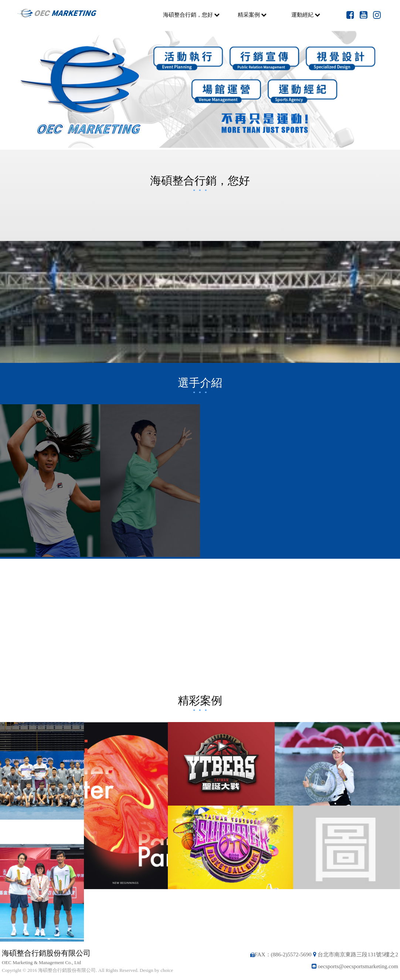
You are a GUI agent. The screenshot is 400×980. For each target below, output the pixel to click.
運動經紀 (306, 15)
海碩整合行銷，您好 (191, 15)
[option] (200, 90)
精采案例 (252, 15)
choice (167, 970)
